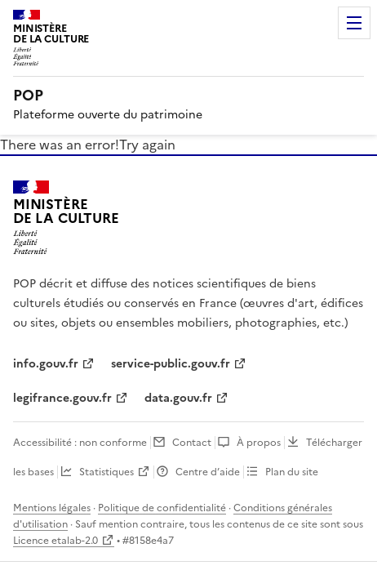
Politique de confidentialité (162, 508)
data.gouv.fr (178, 398)
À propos (259, 443)
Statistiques (106, 472)
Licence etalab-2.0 (55, 541)
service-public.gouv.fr (171, 364)
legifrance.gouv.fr (62, 398)
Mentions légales (52, 508)
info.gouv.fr (46, 364)
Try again (147, 145)
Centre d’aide (208, 472)
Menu (354, 23)
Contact (192, 443)
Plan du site (292, 472)
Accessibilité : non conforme (80, 443)
